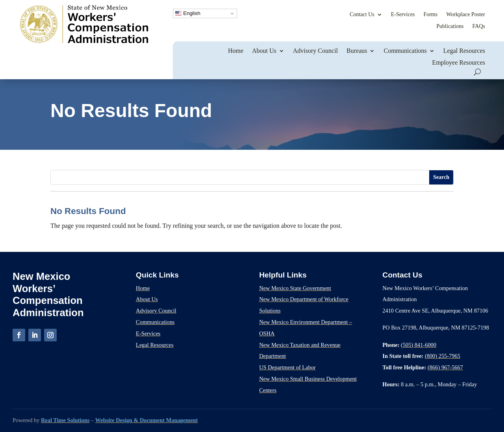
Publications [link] (450, 26)
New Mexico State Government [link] (295, 288)
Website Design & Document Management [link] (147, 420)
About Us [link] (264, 51)
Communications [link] (405, 51)
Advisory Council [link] (315, 51)
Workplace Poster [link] (466, 14)
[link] (84, 42)
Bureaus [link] (357, 51)
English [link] (188, 13)
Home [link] (236, 51)
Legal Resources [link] (464, 51)
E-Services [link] (403, 14)
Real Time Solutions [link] (65, 420)
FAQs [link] (479, 26)
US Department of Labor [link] (287, 367)
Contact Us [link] (362, 14)
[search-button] (477, 72)
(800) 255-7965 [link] (443, 356)
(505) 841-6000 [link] (419, 345)
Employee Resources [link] (459, 62)
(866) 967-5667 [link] (445, 367)
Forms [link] (430, 14)
